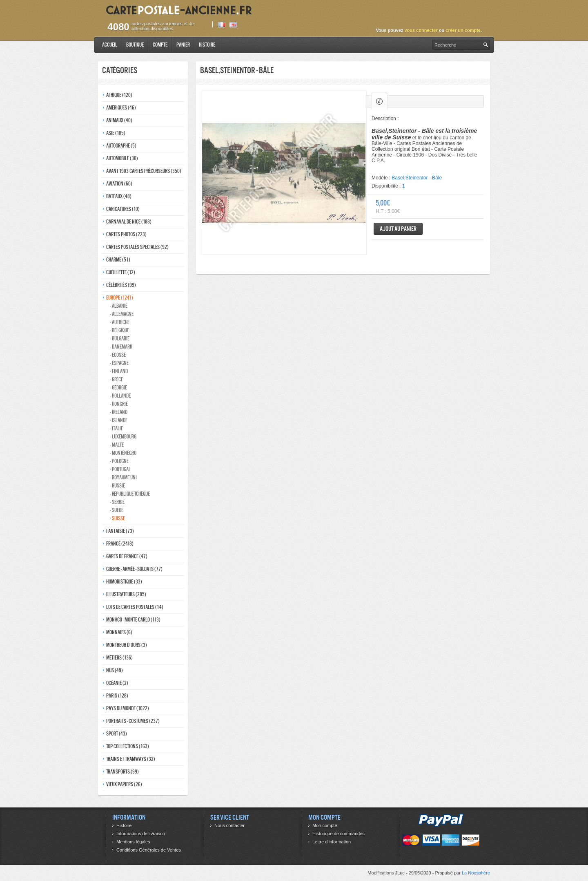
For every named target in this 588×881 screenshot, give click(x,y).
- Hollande (120, 396)
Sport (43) (117, 734)
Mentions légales (133, 842)
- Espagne (119, 363)
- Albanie (119, 306)
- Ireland (119, 412)
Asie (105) (116, 133)
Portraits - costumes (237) (133, 721)
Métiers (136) (119, 658)
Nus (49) (115, 670)
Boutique (135, 45)
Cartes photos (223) (126, 234)
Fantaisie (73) (120, 531)
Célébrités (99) (121, 285)
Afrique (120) (119, 95)
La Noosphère (476, 873)
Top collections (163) (128, 746)
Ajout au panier (398, 229)
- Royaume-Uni (124, 477)
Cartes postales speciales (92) (137, 247)
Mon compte (325, 825)
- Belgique (120, 330)
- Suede (117, 510)
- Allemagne (122, 314)
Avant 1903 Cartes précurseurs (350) (144, 171)
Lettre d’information (332, 842)
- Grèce (117, 379)
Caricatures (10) (123, 209)
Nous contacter (229, 825)
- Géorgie (119, 388)
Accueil (110, 45)
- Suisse (118, 518)
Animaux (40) (119, 120)
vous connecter (421, 30)
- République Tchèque (130, 494)
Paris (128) (117, 696)
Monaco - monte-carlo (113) (133, 620)
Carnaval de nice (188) (129, 222)
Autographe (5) (121, 146)
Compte (160, 45)
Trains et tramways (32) (131, 759)
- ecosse (118, 355)
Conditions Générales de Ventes (149, 850)
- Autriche (120, 322)
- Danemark (121, 347)
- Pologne (119, 461)
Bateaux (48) (119, 196)
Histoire (207, 45)
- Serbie (117, 502)
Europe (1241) (120, 298)
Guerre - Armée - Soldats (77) (134, 569)
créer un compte (463, 30)
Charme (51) (118, 260)
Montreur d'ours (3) (127, 645)
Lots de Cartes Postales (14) (135, 607)
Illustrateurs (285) (126, 594)
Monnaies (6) (119, 632)
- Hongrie (119, 404)
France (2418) (120, 544)
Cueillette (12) (121, 272)
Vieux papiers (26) (124, 784)
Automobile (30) (122, 158)
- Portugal (120, 469)
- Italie (117, 428)
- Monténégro (123, 453)
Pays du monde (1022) (128, 708)
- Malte (117, 445)
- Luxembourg (123, 437)
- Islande (119, 420)
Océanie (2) (117, 683)
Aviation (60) (119, 184)
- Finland (119, 371)
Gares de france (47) (127, 556)
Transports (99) (122, 772)
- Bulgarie (120, 339)
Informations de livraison (141, 834)
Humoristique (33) (124, 582)
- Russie (118, 486)
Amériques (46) (121, 108)
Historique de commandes (339, 834)
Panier (183, 45)
